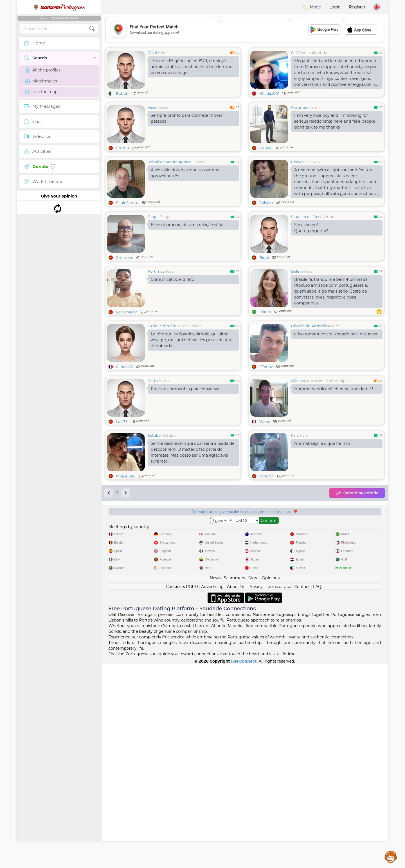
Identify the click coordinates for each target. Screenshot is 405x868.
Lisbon (198, 162)
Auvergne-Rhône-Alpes (328, 467)
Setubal (155, 522)
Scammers (234, 782)
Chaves (298, 162)
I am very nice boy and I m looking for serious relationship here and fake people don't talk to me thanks (335, 121)
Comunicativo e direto (173, 323)
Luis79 (122, 508)
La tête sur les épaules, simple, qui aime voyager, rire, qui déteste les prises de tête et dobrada (192, 383)
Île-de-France (189, 369)
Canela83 (124, 410)
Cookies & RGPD (182, 791)
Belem (297, 315)
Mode (312, 7)
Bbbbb (122, 93)
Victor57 (267, 563)
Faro (313, 107)
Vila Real (313, 162)
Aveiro (334, 369)
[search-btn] (92, 29)
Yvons (265, 508)
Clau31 (265, 355)
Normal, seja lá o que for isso (322, 530)
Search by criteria (357, 580)
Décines (298, 467)
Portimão (300, 107)
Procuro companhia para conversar (185, 476)
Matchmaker (41, 81)
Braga (153, 260)
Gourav (266, 148)
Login (335, 7)
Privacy (255, 791)
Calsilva (266, 203)
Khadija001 (269, 93)
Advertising (212, 791)
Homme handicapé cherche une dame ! (334, 476)
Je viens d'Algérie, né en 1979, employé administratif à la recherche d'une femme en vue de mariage (192, 67)
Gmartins (124, 301)
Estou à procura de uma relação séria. (187, 268)
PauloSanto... (128, 203)
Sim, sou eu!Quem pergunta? (311, 271)
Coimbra (328, 260)
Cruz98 (122, 148)
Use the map (41, 92)
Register (357, 7)
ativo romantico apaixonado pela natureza (336, 377)
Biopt (264, 301)
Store (254, 782)
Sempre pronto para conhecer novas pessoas (187, 118)
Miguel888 (126, 563)
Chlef (152, 53)
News (215, 782)
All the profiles (43, 70)
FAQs (318, 791)
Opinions (271, 782)
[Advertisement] (245, 30)
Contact (302, 791)
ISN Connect (244, 865)
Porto (153, 467)
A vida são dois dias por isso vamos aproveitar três (185, 173)
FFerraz (266, 410)
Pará (308, 315)
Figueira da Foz (305, 260)
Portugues (59, 7)
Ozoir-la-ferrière (162, 369)
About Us (236, 791)
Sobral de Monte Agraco (170, 162)
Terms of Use (278, 791)
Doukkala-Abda (313, 53)
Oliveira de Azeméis (309, 369)
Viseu (153, 107)
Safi (294, 53)
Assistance (391, 857)
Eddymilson (127, 355)
